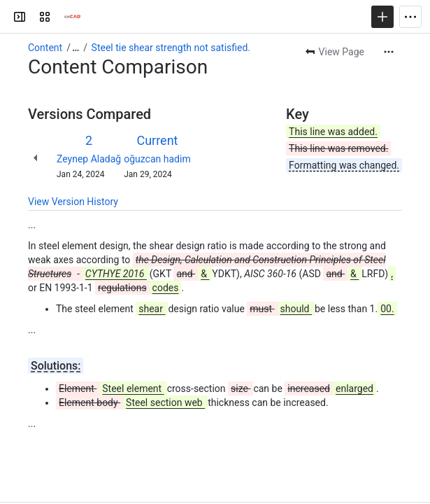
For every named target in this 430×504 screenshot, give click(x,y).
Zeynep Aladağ (89, 159)
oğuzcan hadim (157, 159)
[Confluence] (73, 17)
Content (45, 48)
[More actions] (389, 52)
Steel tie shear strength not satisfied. (171, 48)
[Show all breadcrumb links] (76, 48)
